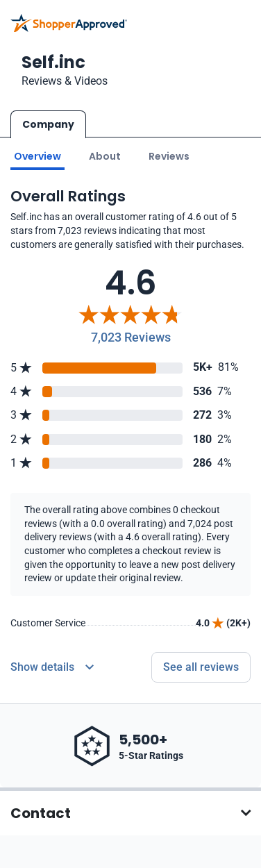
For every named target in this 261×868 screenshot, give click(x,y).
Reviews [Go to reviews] (169, 155)
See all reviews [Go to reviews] (201, 666)
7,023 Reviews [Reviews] (131, 336)
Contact (41, 812)
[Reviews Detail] (52, 667)
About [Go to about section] (105, 155)
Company (48, 124)
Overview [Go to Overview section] (37, 155)
